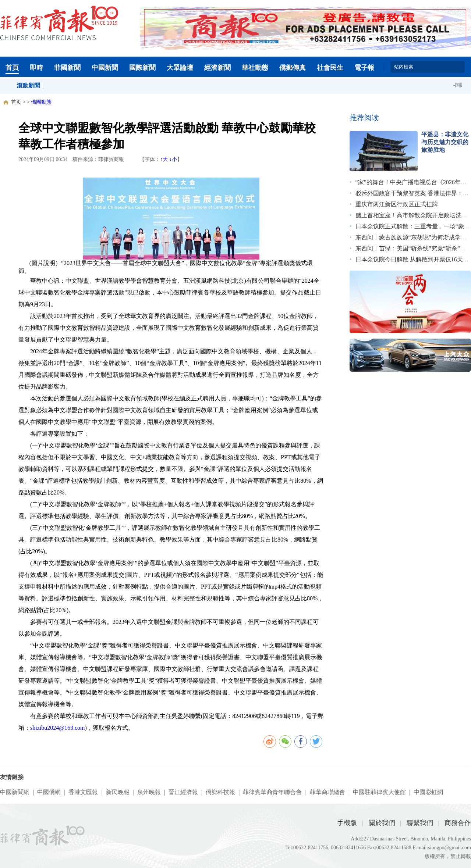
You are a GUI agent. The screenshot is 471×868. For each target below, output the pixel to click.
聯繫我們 (420, 823)
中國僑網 (49, 792)
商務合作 (458, 823)
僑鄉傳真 (293, 68)
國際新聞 (142, 68)
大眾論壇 (180, 68)
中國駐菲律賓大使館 (379, 792)
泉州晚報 (149, 792)
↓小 (173, 159)
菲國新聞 (67, 68)
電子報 (364, 68)
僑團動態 (41, 102)
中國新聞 (105, 68)
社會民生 (330, 68)
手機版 (347, 823)
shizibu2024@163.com (58, 728)
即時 (36, 68)
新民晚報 (118, 792)
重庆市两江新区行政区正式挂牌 (397, 204)
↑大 (164, 159)
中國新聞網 (15, 792)
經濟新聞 (217, 68)
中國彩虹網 (428, 792)
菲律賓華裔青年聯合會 (272, 792)
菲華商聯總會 (327, 792)
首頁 (12, 68)
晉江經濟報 (183, 792)
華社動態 (255, 68)
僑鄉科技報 (220, 792)
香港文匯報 (83, 792)
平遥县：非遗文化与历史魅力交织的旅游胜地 (445, 142)
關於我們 (382, 823)
